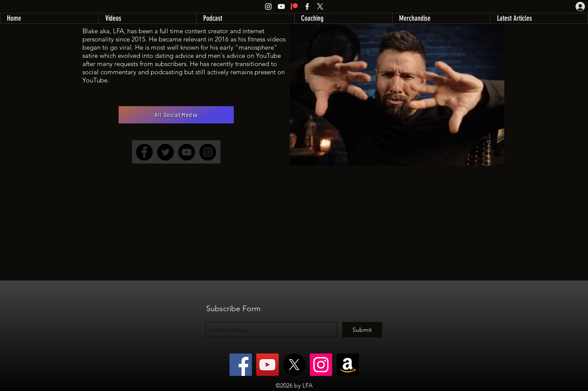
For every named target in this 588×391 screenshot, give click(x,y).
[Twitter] (165, 152)
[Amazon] (348, 365)
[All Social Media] (176, 115)
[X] (320, 6)
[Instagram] (268, 6)
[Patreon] (294, 6)
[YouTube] (281, 6)
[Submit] (362, 330)
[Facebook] (307, 6)
